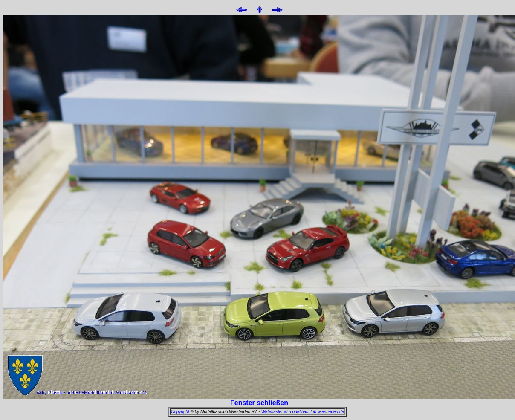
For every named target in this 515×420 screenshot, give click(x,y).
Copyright (181, 412)
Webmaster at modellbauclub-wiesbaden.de (303, 412)
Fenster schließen (259, 403)
